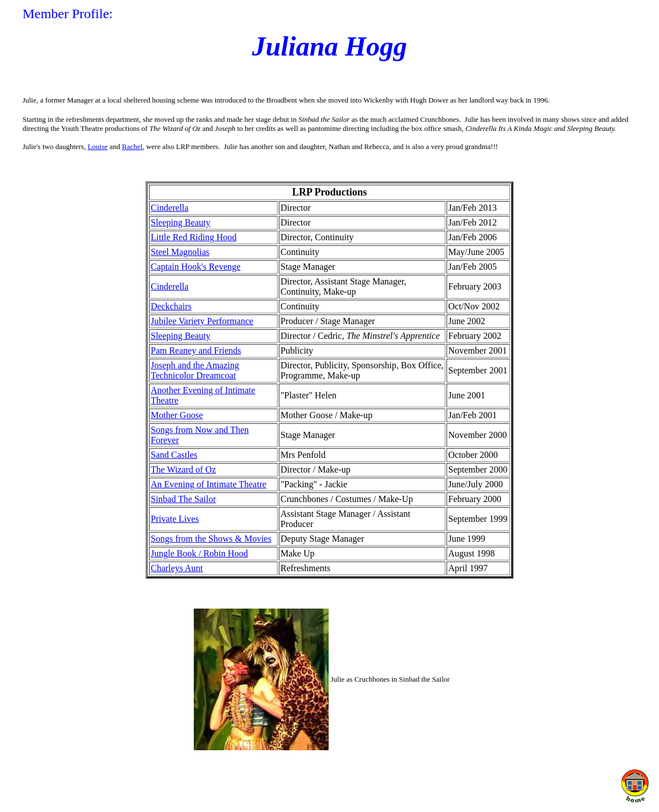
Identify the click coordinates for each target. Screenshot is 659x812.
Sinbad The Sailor (183, 499)
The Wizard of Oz (183, 469)
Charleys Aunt (177, 568)
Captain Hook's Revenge (195, 267)
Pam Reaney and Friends (196, 350)
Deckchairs (171, 306)
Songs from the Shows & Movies (211, 539)
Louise (98, 146)
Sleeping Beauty (180, 222)
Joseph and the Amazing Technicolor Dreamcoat (195, 370)
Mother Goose (177, 415)
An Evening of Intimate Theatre (209, 484)
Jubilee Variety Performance (202, 321)
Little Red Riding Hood (194, 237)
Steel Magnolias (180, 252)
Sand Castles (174, 455)
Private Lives (175, 519)
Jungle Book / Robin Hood (199, 553)
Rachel (132, 146)
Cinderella (170, 208)
